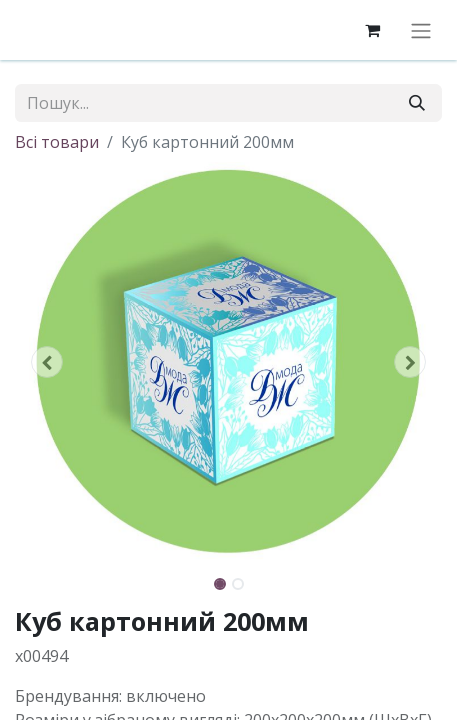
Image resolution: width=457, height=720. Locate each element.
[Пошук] (417, 103)
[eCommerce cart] (372, 30)
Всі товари (57, 142)
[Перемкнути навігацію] (421, 30)
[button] (47, 362)
